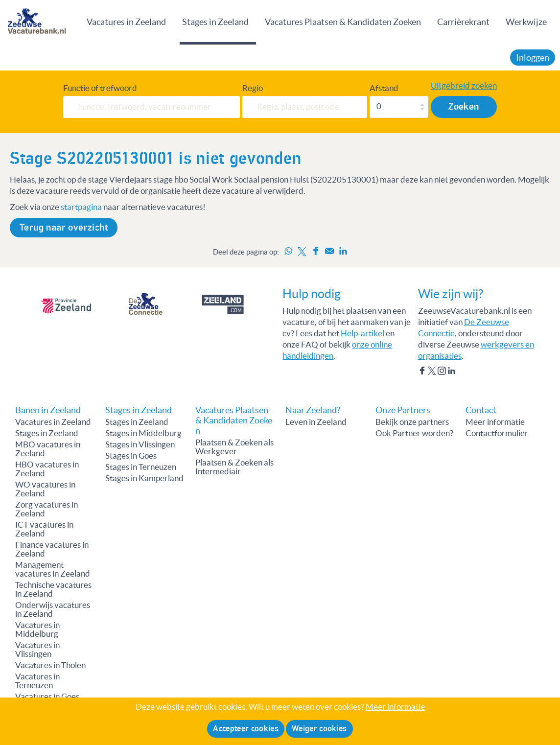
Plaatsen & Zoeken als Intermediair (234, 467)
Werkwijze (526, 22)
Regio (253, 88)
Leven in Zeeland (316, 422)
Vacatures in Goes (47, 697)
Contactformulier (497, 433)
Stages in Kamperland (144, 478)
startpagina (81, 207)
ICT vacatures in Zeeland (44, 529)
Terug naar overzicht (64, 228)
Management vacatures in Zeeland (53, 569)
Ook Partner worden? (414, 433)
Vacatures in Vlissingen (37, 650)
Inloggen (533, 58)
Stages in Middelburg (143, 433)
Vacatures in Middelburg (37, 629)
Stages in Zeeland (215, 22)
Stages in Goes (131, 456)
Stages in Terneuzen (141, 467)
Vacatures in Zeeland (126, 22)
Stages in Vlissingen (140, 444)
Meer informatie (495, 422)
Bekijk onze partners (412, 422)
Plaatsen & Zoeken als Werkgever (234, 447)
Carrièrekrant (463, 22)
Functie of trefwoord (100, 88)
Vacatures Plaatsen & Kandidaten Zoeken (343, 22)
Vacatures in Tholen (50, 665)
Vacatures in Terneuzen (37, 681)
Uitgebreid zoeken (464, 86)
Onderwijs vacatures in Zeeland (53, 609)
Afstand (384, 88)
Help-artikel (362, 333)
